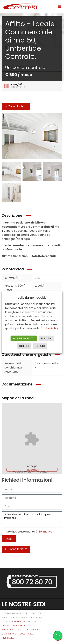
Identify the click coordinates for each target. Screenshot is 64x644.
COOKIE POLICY (31, 630)
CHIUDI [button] (40, 346)
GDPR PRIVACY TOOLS (14, 634)
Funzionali (32, 470)
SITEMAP (18, 621)
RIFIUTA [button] (46, 338)
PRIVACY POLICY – (12, 630)
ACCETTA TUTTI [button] (24, 338)
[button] (59, 6)
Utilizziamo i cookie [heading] (32, 298)
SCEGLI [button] (24, 346)
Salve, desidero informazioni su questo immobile (32, 520)
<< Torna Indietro (16, 106)
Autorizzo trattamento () (29, 532)
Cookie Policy (50, 328)
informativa (45, 532)
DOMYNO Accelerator (13, 626)
